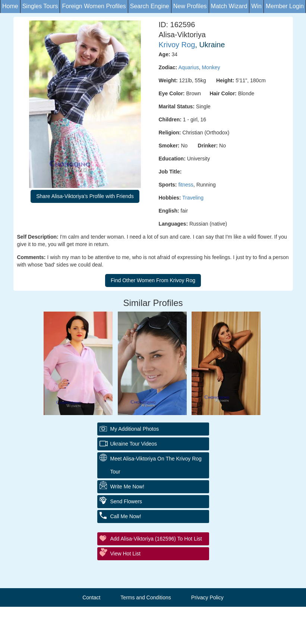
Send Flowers (126, 501)
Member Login (285, 6)
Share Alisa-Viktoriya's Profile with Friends (85, 196)
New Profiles (190, 6)
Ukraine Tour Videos (134, 444)
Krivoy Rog (177, 45)
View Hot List (125, 554)
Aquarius (188, 67)
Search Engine (150, 6)
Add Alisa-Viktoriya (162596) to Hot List (156, 539)
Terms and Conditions (146, 597)
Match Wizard (229, 6)
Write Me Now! (127, 487)
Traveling (193, 198)
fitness (186, 185)
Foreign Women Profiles (94, 6)
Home (10, 6)
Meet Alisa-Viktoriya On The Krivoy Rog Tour (156, 465)
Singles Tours (40, 6)
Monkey (211, 67)
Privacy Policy (207, 597)
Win (256, 6)
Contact (91, 597)
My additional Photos (135, 429)
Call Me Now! (126, 516)
